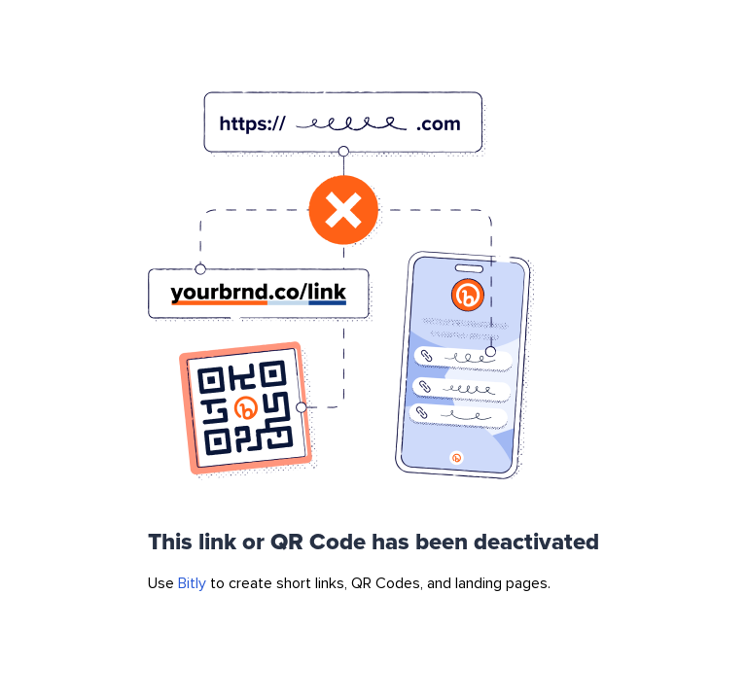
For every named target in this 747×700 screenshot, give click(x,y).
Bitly (192, 583)
